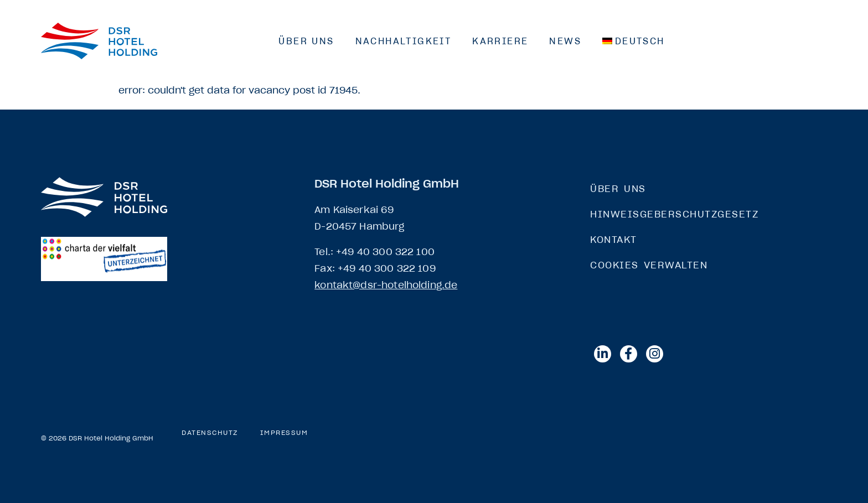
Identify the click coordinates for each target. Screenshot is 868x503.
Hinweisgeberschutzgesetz (674, 214)
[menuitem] (634, 41)
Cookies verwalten (649, 265)
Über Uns (306, 41)
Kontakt (614, 240)
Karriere (500, 41)
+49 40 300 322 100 (385, 252)
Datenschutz (210, 433)
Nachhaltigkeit (404, 41)
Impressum (284, 433)
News (565, 41)
